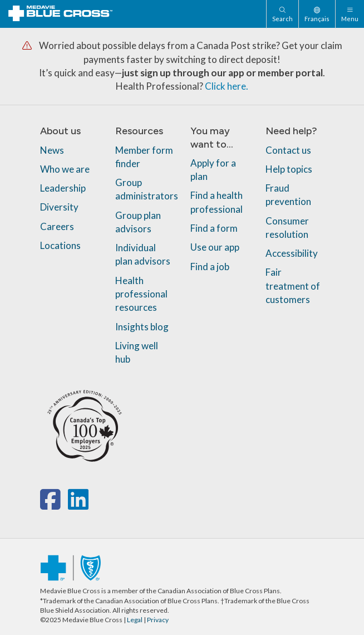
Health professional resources (141, 294)
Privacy (158, 620)
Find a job (210, 267)
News (52, 150)
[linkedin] (78, 505)
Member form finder (144, 156)
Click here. (227, 86)
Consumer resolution (287, 228)
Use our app (215, 247)
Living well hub (137, 352)
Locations (60, 245)
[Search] (282, 14)
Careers (57, 226)
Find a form (214, 228)
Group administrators (147, 189)
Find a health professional (217, 202)
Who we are (65, 169)
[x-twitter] (67, 505)
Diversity (59, 207)
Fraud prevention (288, 195)
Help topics (289, 169)
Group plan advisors (138, 222)
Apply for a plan (213, 170)
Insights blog (142, 327)
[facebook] (53, 505)
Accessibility (292, 253)
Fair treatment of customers (293, 286)
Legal (135, 620)
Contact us (288, 150)
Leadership (63, 188)
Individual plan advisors (143, 254)
